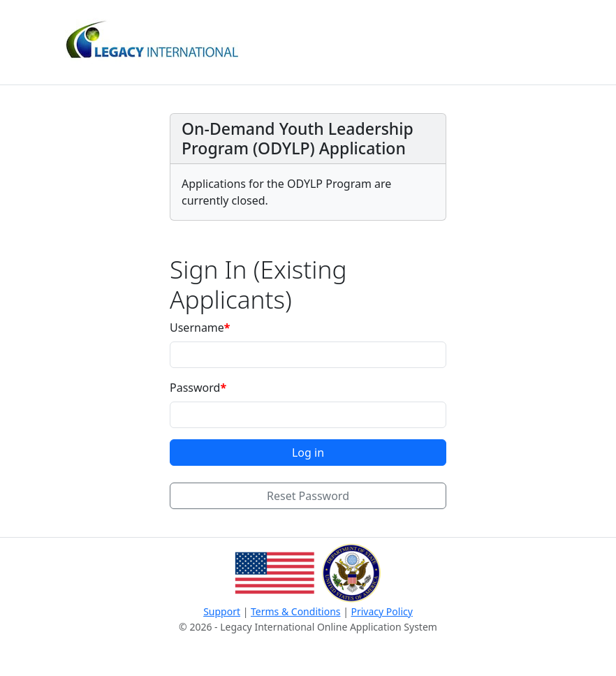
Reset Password (308, 496)
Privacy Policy (382, 611)
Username (197, 328)
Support (222, 611)
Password (195, 388)
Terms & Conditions (296, 611)
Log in (308, 453)
